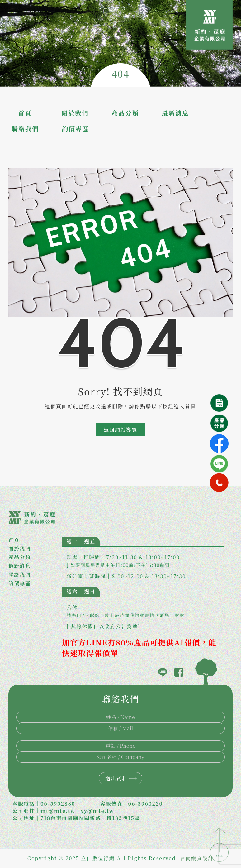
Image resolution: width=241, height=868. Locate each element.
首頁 (25, 113)
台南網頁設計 (197, 858)
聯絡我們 (25, 129)
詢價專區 (75, 129)
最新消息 (175, 113)
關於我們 (75, 113)
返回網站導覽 (120, 430)
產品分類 (125, 113)
